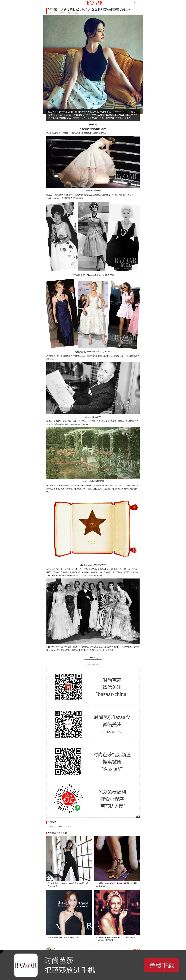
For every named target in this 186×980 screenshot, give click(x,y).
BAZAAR (95, 3)
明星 (52, 827)
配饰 (61, 827)
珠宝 (69, 827)
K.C (54, 13)
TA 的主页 (134, 950)
